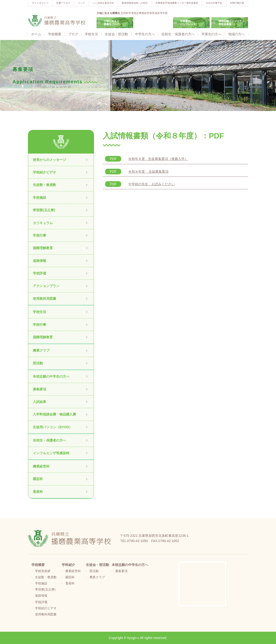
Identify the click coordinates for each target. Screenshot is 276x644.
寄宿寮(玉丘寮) (44, 210)
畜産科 (38, 492)
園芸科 (38, 479)
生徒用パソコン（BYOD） (53, 427)
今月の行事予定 (214, 3)
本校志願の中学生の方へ (51, 376)
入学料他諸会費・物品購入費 (54, 414)
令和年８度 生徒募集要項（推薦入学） (158, 159)
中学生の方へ (145, 34)
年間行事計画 (237, 3)
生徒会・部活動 (116, 34)
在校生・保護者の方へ (178, 34)
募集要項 (40, 389)
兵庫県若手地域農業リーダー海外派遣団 (177, 3)
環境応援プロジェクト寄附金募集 (231, 23)
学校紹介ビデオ (45, 172)
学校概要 (55, 34)
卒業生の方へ (211, 34)
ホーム (36, 34)
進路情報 (40, 261)
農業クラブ (41, 350)
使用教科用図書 (45, 299)
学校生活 (91, 34)
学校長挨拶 (43, 571)
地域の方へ (236, 34)
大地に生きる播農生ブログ (111, 23)
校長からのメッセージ (49, 160)
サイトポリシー (40, 3)
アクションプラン (46, 286)
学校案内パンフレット (188, 23)
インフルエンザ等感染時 (51, 453)
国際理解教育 (43, 248)
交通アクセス (63, 3)
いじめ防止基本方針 (103, 3)
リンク (81, 3)
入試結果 (40, 402)
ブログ (73, 34)
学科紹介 (68, 565)
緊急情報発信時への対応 (135, 3)
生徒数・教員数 (45, 185)
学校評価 (40, 273)
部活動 (38, 363)
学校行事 (40, 235)
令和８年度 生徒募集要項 (148, 172)
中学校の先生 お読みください (151, 184)
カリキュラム (43, 223)
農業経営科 (41, 466)
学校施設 (40, 198)
